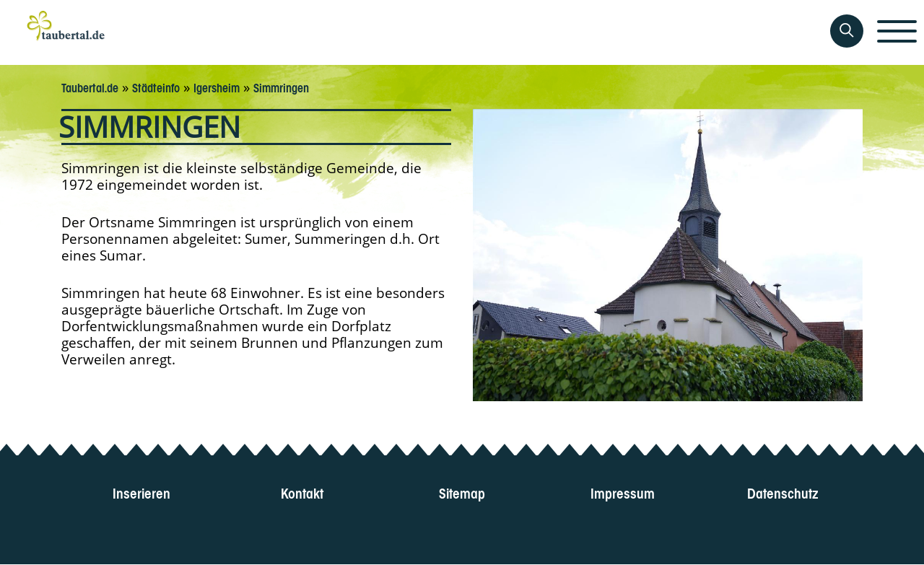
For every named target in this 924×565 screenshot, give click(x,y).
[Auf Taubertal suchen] (847, 31)
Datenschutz (783, 492)
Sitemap (462, 492)
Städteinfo (156, 87)
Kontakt (302, 492)
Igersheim (217, 87)
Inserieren (141, 492)
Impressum (623, 492)
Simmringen (281, 87)
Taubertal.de (90, 87)
